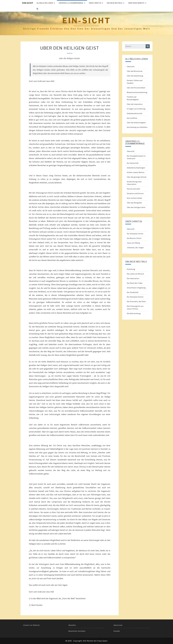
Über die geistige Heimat (137, 177)
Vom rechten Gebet (134, 198)
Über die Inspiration (135, 104)
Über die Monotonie (135, 71)
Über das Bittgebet (134, 203)
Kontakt (117, 631)
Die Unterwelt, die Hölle (136, 301)
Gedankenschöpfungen (136, 168)
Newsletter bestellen (77, 631)
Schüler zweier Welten (136, 172)
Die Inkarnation (133, 278)
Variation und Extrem (135, 193)
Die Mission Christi (134, 238)
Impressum (118, 625)
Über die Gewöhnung (135, 76)
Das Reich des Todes (135, 283)
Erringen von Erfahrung (136, 109)
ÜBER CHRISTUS (95, 3)
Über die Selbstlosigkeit (136, 123)
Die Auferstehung (134, 313)
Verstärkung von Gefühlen (137, 127)
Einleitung (131, 269)
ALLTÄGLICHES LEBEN (45, 3)
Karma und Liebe (133, 189)
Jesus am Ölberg (133, 243)
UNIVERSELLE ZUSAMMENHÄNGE (71, 3)
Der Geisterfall (133, 163)
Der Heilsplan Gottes (135, 297)
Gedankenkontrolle (135, 113)
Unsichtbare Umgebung (136, 288)
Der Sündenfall (133, 292)
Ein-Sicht (28, 3)
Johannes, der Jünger (135, 247)
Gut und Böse (132, 118)
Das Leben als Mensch (135, 274)
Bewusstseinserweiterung (137, 92)
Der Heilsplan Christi (135, 234)
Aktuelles (72, 625)
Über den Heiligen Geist (136, 207)
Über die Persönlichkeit (136, 88)
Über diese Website (136, 3)
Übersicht (131, 66)
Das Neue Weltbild (115, 3)
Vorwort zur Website (31, 625)
